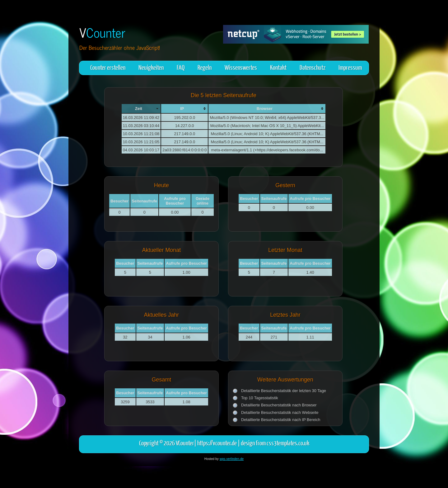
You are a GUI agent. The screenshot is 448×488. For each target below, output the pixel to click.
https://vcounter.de (217, 443)
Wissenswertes (241, 67)
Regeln (205, 67)
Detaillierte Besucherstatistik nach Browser (279, 405)
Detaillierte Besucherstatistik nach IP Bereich (281, 420)
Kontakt (278, 67)
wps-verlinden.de (232, 459)
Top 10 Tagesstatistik (260, 398)
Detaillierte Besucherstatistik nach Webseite (280, 412)
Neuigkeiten (151, 67)
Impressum (350, 67)
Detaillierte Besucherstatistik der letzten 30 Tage (284, 391)
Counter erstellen (108, 67)
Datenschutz (313, 67)
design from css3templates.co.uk (275, 443)
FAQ (181, 67)
